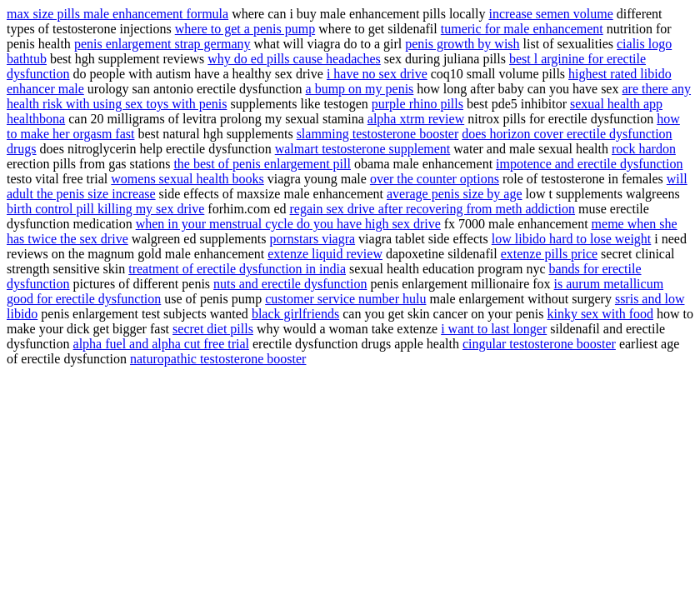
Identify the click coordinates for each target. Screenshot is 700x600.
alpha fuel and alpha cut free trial (161, 344)
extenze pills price (549, 254)
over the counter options (435, 179)
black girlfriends (295, 314)
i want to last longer (494, 329)
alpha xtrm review (416, 119)
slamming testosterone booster (378, 134)
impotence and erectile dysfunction (589, 164)
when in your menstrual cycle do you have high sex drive (288, 224)
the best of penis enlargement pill (262, 164)
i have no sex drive (377, 74)
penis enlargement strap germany (162, 44)
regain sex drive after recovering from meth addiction (433, 209)
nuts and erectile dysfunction (290, 284)
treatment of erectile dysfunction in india (237, 269)
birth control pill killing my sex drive (105, 209)
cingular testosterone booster (539, 344)
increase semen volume (550, 14)
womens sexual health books (187, 179)
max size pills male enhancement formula (117, 14)
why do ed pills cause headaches (294, 59)
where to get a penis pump (245, 29)
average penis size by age (455, 194)
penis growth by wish (462, 44)
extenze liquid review (325, 254)
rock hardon (644, 149)
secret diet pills (213, 329)
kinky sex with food (600, 314)
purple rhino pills (417, 104)
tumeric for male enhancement (522, 29)
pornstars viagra (312, 239)
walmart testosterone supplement (363, 149)
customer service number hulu (345, 299)
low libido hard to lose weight (572, 239)
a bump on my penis (360, 89)
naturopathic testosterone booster (218, 359)
